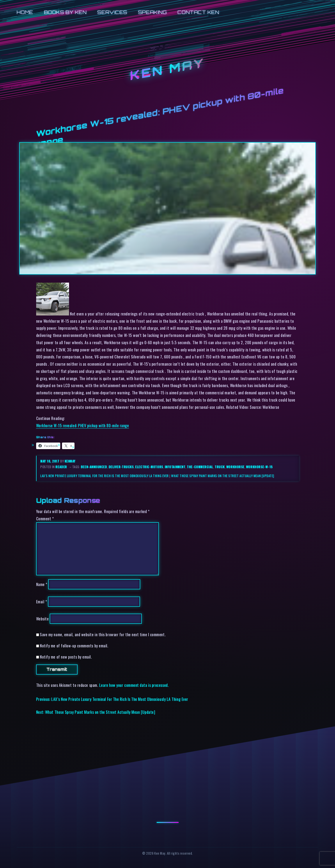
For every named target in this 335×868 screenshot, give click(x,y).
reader (61, 467)
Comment (45, 518)
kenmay (70, 461)
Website (43, 619)
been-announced (94, 467)
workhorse (235, 467)
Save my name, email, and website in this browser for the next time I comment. (103, 634)
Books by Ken (65, 12)
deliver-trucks (121, 467)
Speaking (152, 12)
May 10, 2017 (50, 461)
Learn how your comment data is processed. (134, 685)
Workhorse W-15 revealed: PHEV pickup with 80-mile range (83, 425)
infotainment (175, 467)
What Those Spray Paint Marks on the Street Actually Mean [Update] (223, 476)
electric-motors (149, 467)
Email (42, 601)
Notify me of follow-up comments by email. (74, 646)
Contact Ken (198, 12)
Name (42, 584)
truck (220, 467)
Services (112, 12)
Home (25, 12)
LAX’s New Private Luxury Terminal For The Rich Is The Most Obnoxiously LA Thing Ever (105, 476)
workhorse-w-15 (259, 467)
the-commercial (200, 467)
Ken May (167, 69)
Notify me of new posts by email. (66, 657)
